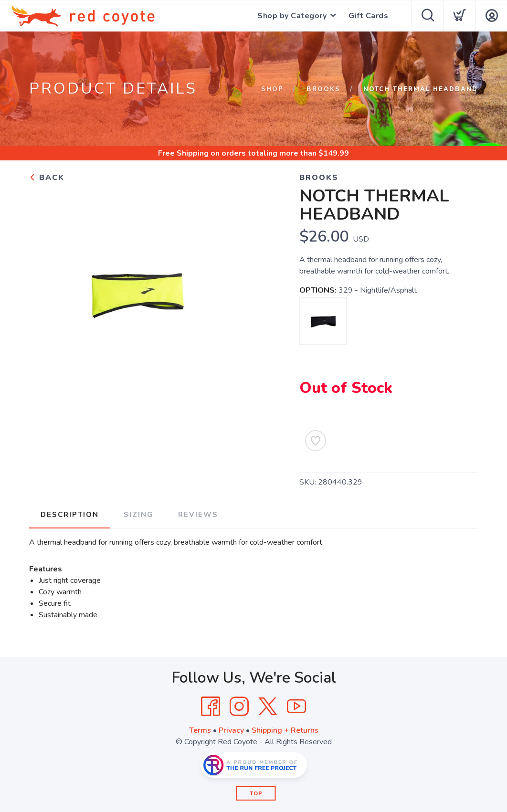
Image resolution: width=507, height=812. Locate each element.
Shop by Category (292, 16)
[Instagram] (239, 707)
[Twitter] (268, 707)
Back (47, 178)
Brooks (323, 89)
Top (256, 794)
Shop (272, 89)
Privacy (231, 730)
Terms (200, 730)
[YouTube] (296, 707)
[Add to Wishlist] (316, 441)
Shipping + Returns (285, 730)
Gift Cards (368, 16)
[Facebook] (211, 707)
